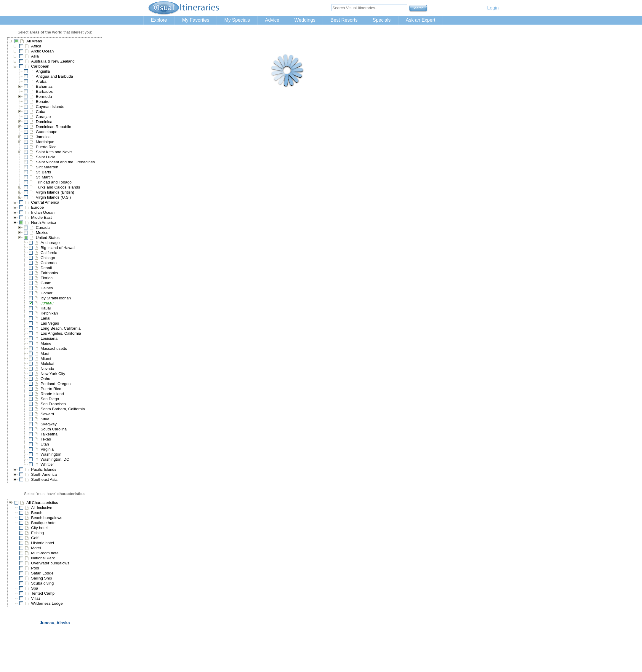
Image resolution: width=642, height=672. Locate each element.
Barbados (44, 91)
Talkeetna (49, 434)
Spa (35, 588)
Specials (382, 20)
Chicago (48, 258)
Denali (46, 268)
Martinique (45, 142)
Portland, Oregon (56, 384)
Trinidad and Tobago (54, 182)
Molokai (47, 364)
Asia (35, 56)
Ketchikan (49, 313)
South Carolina (54, 429)
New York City (53, 374)
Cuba (41, 112)
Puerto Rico (46, 147)
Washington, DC (55, 459)
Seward (47, 414)
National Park (43, 558)
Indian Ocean (43, 212)
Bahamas (44, 86)
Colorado (49, 263)
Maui (45, 353)
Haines (47, 288)
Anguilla (43, 71)
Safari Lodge (42, 573)
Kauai (46, 308)
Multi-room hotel (45, 553)
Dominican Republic (53, 127)
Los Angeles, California (61, 333)
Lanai (45, 318)
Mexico (42, 233)
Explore (159, 20)
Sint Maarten (47, 167)
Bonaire (43, 102)
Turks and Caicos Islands (58, 187)
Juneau (47, 303)
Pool (35, 568)
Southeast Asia (44, 479)
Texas (46, 439)
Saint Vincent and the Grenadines (65, 162)
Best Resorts (344, 20)
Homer (47, 293)
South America (44, 474)
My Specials (237, 20)
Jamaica (43, 137)
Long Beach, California (61, 328)
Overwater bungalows (50, 563)
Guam (46, 283)
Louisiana (49, 338)
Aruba (41, 81)
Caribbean (40, 66)
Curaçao (43, 117)
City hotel (39, 528)
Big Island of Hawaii (58, 248)
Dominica (44, 122)
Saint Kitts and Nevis (54, 152)
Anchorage (50, 243)
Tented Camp (43, 593)
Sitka (45, 419)
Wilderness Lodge (47, 603)
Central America (45, 202)
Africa (36, 46)
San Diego (50, 399)
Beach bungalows (47, 518)
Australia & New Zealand (53, 61)
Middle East (41, 217)
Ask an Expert (421, 20)
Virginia (47, 449)
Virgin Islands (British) (55, 192)
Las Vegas (50, 323)
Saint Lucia (46, 157)
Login (493, 8)
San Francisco (53, 404)
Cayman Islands (50, 107)
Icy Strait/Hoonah (56, 298)
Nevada (47, 369)
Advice (272, 20)
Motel (36, 548)
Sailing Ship (41, 578)
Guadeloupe (47, 132)
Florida (47, 278)
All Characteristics (42, 503)
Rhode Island (52, 394)
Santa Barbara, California (63, 409)
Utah (45, 444)
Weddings (305, 20)
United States (48, 238)
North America (44, 222)
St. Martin (44, 177)
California (49, 253)
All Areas (34, 41)
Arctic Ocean (42, 51)
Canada (43, 228)
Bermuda (44, 96)
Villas (36, 598)
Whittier (47, 464)
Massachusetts (54, 348)
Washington (51, 454)
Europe (37, 207)
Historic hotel (43, 543)
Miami (46, 359)
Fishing (37, 533)
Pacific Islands (44, 469)
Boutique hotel (44, 523)
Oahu (45, 379)
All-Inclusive (42, 508)
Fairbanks (49, 273)
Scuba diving (42, 583)
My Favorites (196, 20)
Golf (35, 538)
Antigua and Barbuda (54, 76)
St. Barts (43, 172)
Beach (37, 513)
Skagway (49, 424)
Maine (46, 343)
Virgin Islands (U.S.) (53, 197)
